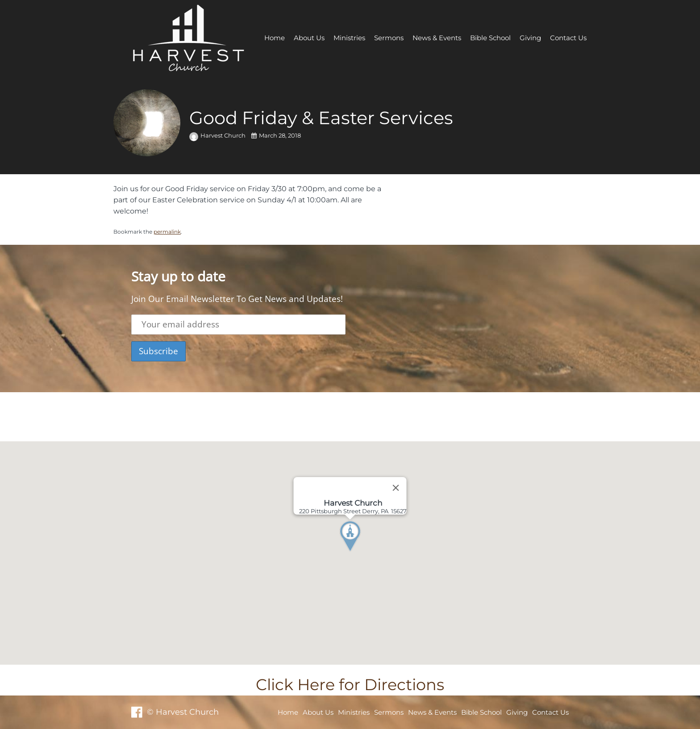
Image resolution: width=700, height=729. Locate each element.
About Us (309, 38)
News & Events (437, 38)
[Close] (396, 488)
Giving (530, 38)
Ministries (349, 38)
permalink (167, 232)
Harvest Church (218, 136)
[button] (367, 553)
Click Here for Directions (350, 685)
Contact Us (568, 38)
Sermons (389, 38)
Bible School (490, 38)
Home (275, 38)
